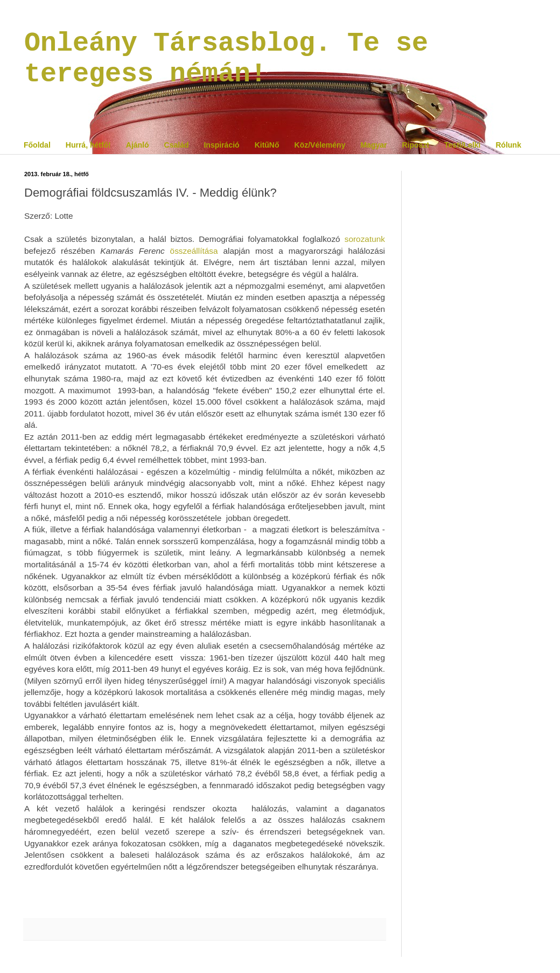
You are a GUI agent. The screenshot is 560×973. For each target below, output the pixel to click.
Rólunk (508, 145)
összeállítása (194, 251)
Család (177, 145)
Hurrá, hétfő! (88, 145)
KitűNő (267, 145)
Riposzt (415, 145)
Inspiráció (221, 145)
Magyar (373, 145)
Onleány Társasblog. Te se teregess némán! (226, 59)
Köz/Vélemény (320, 145)
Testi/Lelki (462, 145)
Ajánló (138, 145)
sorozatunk (365, 239)
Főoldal (37, 145)
